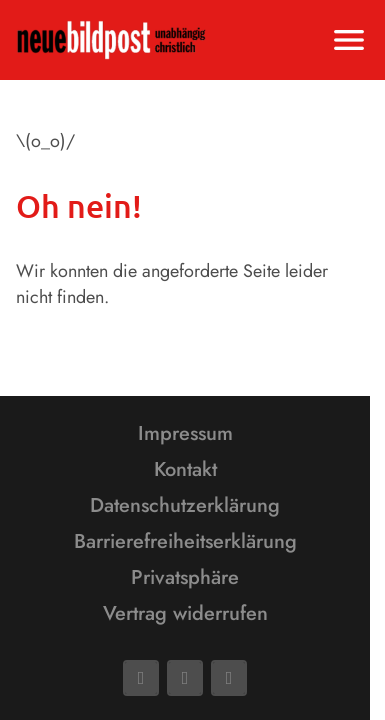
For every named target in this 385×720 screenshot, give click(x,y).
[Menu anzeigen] (349, 40)
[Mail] (185, 678)
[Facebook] (141, 678)
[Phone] (229, 678)
